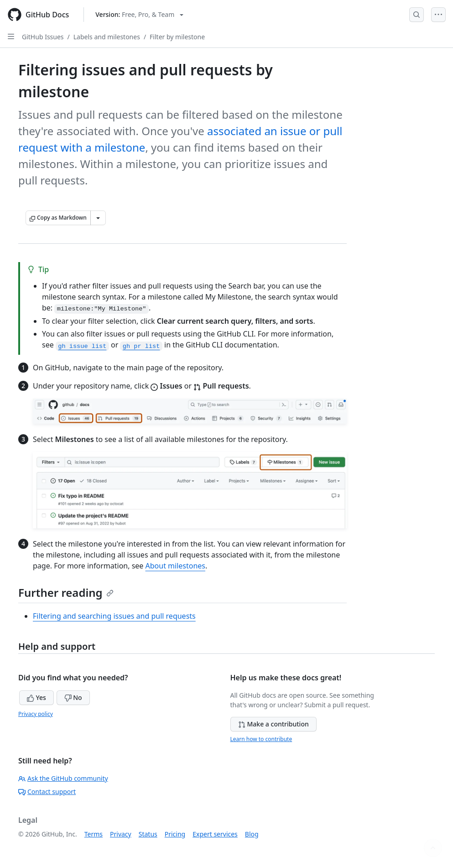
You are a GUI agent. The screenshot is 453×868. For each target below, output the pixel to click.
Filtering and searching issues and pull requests (114, 616)
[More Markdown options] (98, 218)
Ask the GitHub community (63, 778)
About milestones (176, 566)
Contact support (47, 792)
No (73, 697)
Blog (252, 834)
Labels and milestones (107, 37)
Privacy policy (36, 714)
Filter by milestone (177, 37)
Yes (36, 697)
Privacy (121, 834)
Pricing (175, 834)
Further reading (66, 592)
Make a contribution (273, 724)
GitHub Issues (43, 37)
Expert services (215, 834)
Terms (94, 834)
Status (148, 834)
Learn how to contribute (261, 739)
